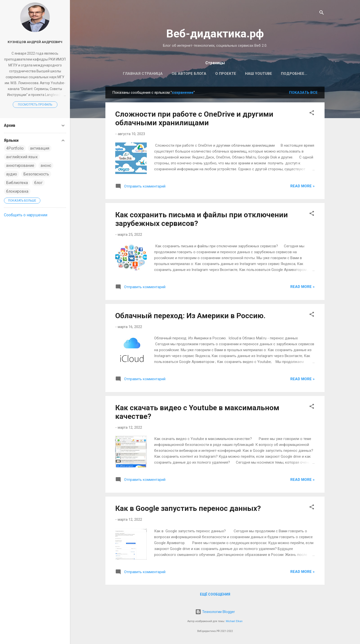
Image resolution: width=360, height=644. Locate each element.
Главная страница (139, 74)
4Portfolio (15, 148)
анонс (46, 165)
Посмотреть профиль (35, 105)
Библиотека (17, 183)
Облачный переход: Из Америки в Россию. (190, 317)
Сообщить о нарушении (26, 215)
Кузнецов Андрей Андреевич (35, 42)
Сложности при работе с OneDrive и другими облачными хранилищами (194, 119)
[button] (312, 115)
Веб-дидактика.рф (215, 34)
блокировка (17, 191)
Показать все (303, 94)
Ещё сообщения (215, 595)
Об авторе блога (186, 74)
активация (40, 148)
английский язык (22, 157)
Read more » (303, 187)
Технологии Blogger (215, 612)
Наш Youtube (255, 74)
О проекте (222, 74)
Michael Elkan (234, 621)
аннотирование (20, 165)
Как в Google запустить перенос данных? (188, 509)
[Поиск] (322, 13)
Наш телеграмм (294, 74)
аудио (12, 174)
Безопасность (36, 174)
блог (38, 183)
